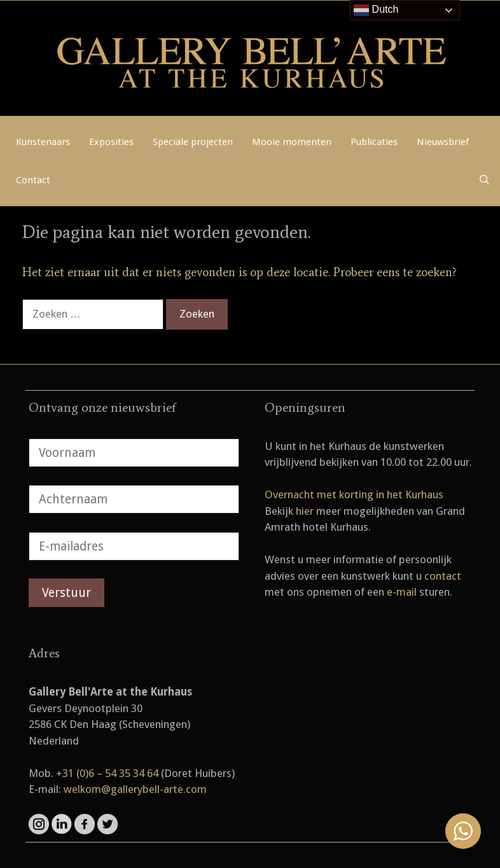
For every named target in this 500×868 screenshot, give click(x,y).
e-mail (402, 592)
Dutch (376, 10)
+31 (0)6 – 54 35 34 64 (107, 773)
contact (443, 576)
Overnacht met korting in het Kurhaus (354, 494)
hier (305, 511)
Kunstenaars (43, 142)
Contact (33, 180)
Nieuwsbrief (443, 142)
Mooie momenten (292, 142)
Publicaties (374, 142)
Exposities (111, 142)
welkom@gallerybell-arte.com (135, 789)
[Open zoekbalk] (484, 180)
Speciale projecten (193, 142)
